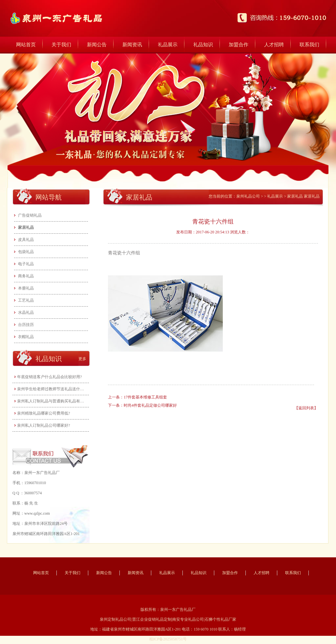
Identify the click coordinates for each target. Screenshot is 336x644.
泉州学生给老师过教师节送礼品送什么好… (52, 389)
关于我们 (61, 45)
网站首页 (26, 45)
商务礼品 (26, 276)
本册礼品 (26, 288)
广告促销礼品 (30, 215)
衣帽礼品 (26, 337)
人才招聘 (274, 45)
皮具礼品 (26, 240)
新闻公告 (97, 45)
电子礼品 (26, 264)
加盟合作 (239, 45)
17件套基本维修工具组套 (145, 397)
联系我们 (309, 45)
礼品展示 (168, 45)
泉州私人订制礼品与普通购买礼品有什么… (52, 401)
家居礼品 (26, 227)
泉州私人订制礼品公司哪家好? (43, 425)
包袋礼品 (26, 252)
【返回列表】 (306, 408)
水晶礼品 (26, 312)
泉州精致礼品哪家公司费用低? (43, 413)
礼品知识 (203, 45)
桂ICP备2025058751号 (168, 639)
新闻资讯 (132, 45)
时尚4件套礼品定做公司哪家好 (150, 405)
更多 (82, 359)
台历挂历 (26, 325)
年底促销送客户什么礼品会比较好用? (49, 377)
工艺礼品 (26, 300)
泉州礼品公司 (248, 196)
